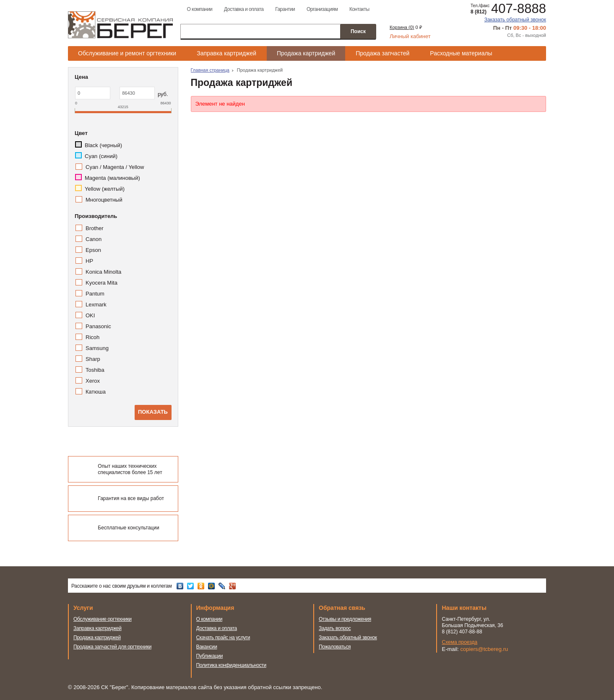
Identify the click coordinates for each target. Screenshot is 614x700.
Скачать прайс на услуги (223, 638)
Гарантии (285, 9)
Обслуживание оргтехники (103, 619)
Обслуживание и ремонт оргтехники (127, 53)
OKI (90, 315)
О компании (199, 9)
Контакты (359, 9)
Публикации (210, 656)
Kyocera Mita (101, 283)
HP (89, 261)
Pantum (95, 294)
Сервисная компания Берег (120, 25)
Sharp (93, 359)
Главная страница (210, 70)
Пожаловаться (335, 647)
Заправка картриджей (226, 53)
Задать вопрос (335, 628)
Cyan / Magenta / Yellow (115, 167)
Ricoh (92, 337)
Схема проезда (460, 642)
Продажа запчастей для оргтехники (112, 647)
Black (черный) (103, 145)
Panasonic (98, 326)
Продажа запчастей (382, 53)
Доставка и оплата (244, 9)
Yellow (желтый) (105, 189)
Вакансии (207, 647)
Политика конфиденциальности (231, 665)
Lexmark (96, 305)
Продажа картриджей (306, 53)
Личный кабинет (410, 36)
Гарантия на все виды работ (131, 498)
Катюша (96, 392)
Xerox (93, 381)
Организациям (322, 9)
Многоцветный (104, 200)
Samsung (97, 348)
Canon (94, 239)
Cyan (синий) (101, 156)
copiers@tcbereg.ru (484, 649)
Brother (95, 228)
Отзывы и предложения (345, 619)
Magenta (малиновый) (112, 178)
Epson (93, 250)
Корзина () (402, 27)
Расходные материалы (461, 53)
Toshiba (95, 370)
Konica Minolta (103, 272)
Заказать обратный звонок (515, 20)
